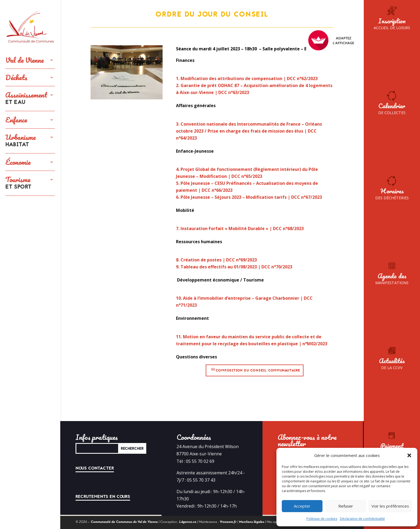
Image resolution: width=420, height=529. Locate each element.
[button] (409, 455)
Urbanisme (20, 141)
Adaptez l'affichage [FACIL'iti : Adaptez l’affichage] (331, 40)
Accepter (302, 506)
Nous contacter (95, 468)
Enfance (16, 120)
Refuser (346, 506)
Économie (18, 162)
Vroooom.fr (228, 522)
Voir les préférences (390, 506)
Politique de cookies (322, 519)
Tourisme (18, 183)
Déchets (16, 77)
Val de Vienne (25, 60)
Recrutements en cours (103, 497)
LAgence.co (188, 522)
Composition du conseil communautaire (258, 370)
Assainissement (26, 99)
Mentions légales (252, 522)
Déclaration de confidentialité (362, 519)
